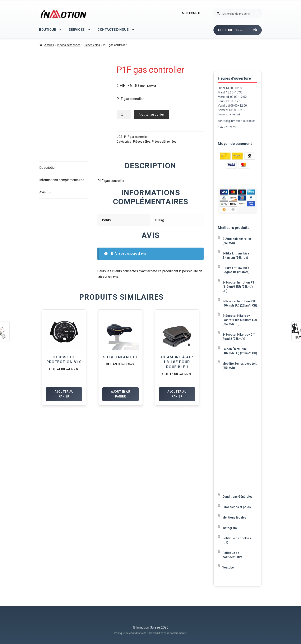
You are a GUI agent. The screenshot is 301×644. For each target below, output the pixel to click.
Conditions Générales (237, 497)
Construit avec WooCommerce (168, 633)
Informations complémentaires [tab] (62, 180)
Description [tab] (48, 168)
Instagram (230, 528)
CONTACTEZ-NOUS (113, 30)
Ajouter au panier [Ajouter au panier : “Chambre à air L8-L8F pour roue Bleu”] (177, 394)
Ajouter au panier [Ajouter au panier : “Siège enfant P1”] (121, 394)
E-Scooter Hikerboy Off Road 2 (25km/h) (239, 337)
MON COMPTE (192, 13)
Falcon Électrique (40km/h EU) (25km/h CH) (240, 351)
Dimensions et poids (237, 507)
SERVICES (77, 30)
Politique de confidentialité (232, 555)
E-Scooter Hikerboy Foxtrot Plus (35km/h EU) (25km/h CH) (240, 320)
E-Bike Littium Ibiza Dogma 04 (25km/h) (236, 270)
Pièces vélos (92, 45)
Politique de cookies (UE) (237, 540)
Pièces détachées (69, 45)
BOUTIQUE (48, 30)
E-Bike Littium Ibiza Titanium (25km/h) (236, 256)
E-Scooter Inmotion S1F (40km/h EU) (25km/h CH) (240, 303)
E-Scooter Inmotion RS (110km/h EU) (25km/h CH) (238, 287)
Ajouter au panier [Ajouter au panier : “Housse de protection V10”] (64, 394)
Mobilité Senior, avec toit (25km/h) (240, 366)
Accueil (49, 45)
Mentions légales (234, 517)
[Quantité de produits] (124, 115)
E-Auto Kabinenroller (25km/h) (237, 241)
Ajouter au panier (151, 114)
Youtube (228, 567)
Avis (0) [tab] (45, 192)
